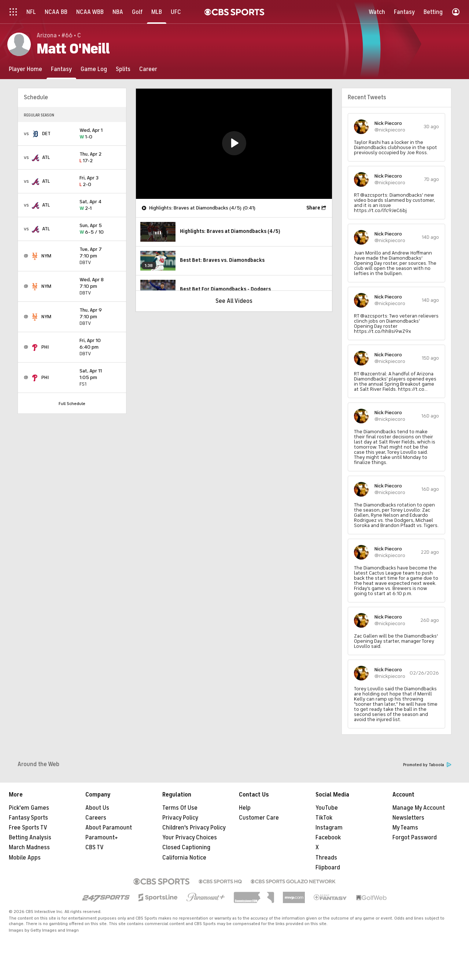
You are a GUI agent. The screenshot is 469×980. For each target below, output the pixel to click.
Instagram (329, 828)
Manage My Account (419, 808)
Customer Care (259, 818)
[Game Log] (94, 69)
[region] (234, 144)
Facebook (328, 838)
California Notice (184, 858)
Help (245, 808)
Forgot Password (415, 838)
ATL (46, 157)
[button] (234, 143)
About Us (97, 808)
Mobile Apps (25, 858)
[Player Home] (25, 69)
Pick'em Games (29, 808)
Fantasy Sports (28, 818)
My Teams (405, 828)
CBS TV (95, 847)
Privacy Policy (180, 818)
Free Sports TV (28, 828)
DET (46, 133)
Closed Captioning (186, 847)
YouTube (327, 808)
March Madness (29, 847)
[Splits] (123, 69)
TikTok (324, 818)
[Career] (148, 69)
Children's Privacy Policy (194, 828)
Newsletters (408, 818)
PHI (45, 347)
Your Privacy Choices (190, 838)
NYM (46, 256)
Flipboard (328, 868)
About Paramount (109, 828)
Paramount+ (102, 838)
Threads (326, 858)
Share (313, 208)
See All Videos (234, 301)
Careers (96, 818)
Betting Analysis (30, 838)
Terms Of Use (180, 808)
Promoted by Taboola (427, 765)
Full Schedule (72, 404)
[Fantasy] (61, 69)
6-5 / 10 (100, 229)
